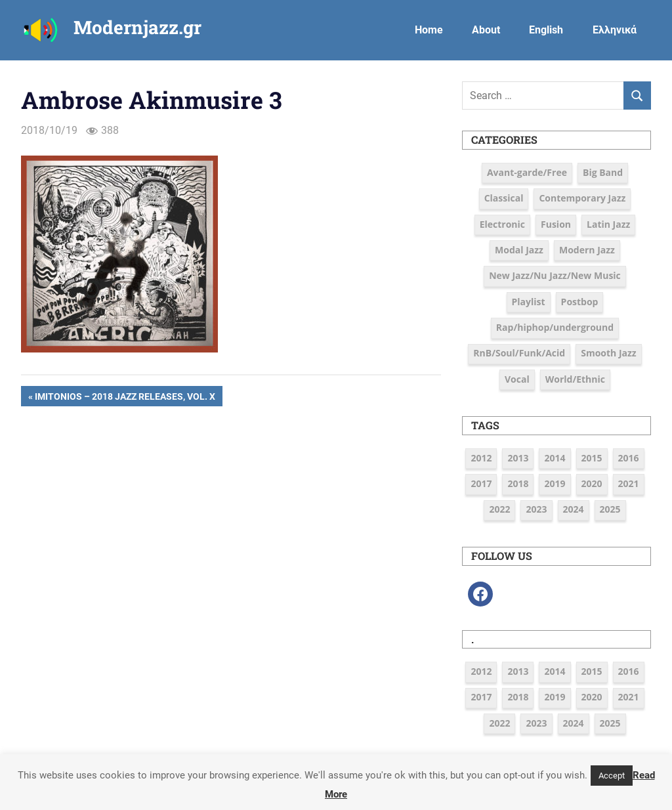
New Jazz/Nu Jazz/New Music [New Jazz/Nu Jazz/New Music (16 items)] (555, 275)
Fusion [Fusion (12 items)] (556, 224)
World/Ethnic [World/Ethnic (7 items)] (575, 379)
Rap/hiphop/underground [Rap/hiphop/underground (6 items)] (555, 327)
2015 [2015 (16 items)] (592, 458)
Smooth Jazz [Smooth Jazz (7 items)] (608, 353)
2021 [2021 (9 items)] (629, 483)
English (546, 30)
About (486, 30)
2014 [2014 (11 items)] (555, 458)
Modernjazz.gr (137, 27)
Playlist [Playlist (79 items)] (529, 302)
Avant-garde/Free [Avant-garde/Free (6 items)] (527, 172)
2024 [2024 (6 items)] (574, 509)
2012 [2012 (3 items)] (481, 458)
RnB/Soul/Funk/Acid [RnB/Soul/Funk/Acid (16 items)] (519, 353)
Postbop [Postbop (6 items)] (580, 302)
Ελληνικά (615, 30)
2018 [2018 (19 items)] (518, 483)
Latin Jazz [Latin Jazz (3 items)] (608, 224)
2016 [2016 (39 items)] (629, 458)
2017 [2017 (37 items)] (481, 483)
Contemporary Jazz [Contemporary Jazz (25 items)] (582, 198)
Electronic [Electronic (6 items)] (502, 224)
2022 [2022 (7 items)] (499, 509)
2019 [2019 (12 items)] (555, 483)
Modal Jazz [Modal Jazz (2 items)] (519, 250)
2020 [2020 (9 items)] (592, 483)
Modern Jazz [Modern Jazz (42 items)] (587, 250)
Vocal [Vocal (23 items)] (517, 379)
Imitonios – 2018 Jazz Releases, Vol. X (125, 398)
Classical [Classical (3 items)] (504, 198)
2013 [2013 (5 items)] (518, 458)
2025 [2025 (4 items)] (610, 509)
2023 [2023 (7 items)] (536, 509)
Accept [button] (612, 776)
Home (429, 30)
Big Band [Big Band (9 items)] (603, 172)
